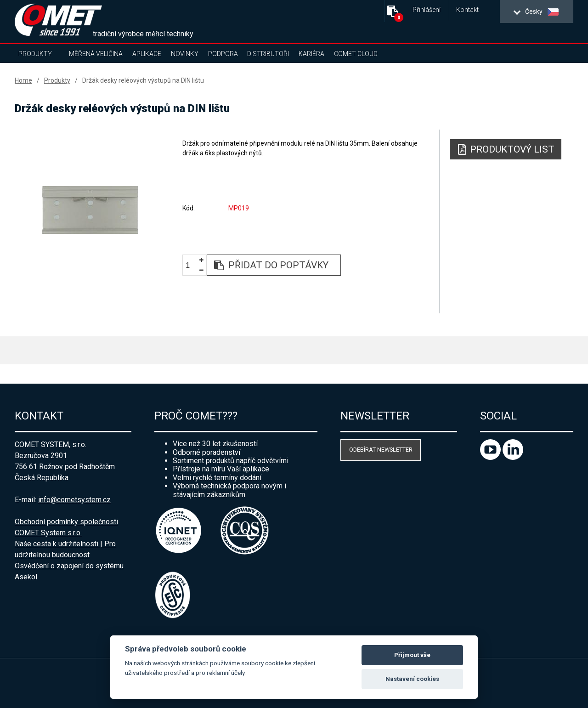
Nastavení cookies (412, 679)
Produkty (35, 54)
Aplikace (147, 54)
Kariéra (311, 54)
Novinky (185, 54)
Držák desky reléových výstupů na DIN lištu (143, 80)
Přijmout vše (412, 655)
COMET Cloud (356, 54)
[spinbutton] (191, 266)
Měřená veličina (96, 54)
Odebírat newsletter (381, 450)
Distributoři (268, 54)
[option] (90, 210)
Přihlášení (427, 10)
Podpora (223, 54)
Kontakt (467, 10)
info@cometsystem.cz (74, 500)
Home (23, 80)
